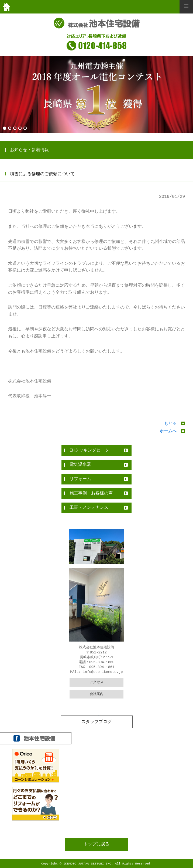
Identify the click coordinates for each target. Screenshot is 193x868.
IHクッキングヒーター (92, 450)
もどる (170, 424)
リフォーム (80, 479)
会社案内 (96, 694)
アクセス (96, 682)
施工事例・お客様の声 (91, 493)
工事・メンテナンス (89, 508)
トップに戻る (96, 844)
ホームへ (168, 431)
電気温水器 (80, 465)
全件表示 (96, 718)
